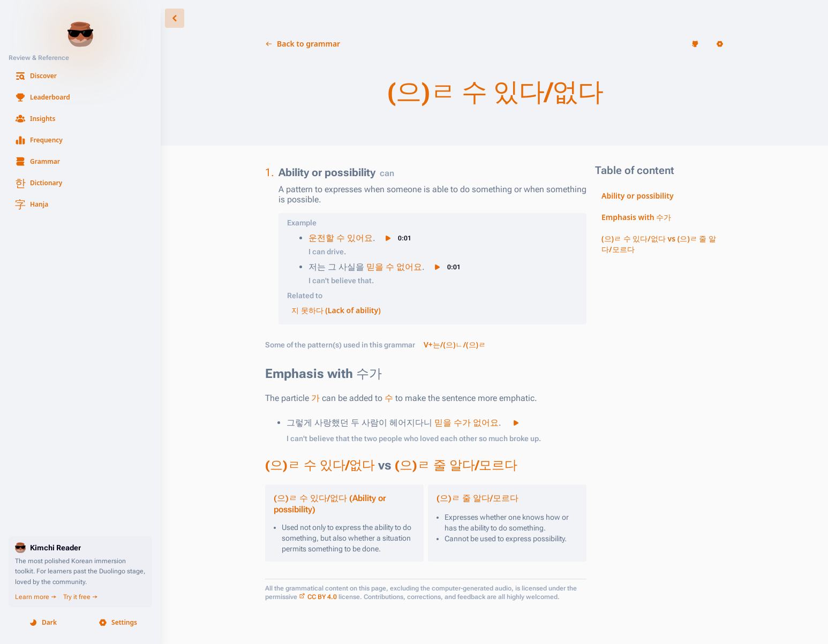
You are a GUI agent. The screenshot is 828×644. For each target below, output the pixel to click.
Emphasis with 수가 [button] (636, 217)
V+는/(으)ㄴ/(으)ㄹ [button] (455, 344)
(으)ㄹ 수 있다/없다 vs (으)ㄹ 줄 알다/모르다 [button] (659, 244)
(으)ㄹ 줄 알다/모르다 (456, 465)
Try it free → (81, 597)
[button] (80, 76)
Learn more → (36, 597)
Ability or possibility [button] (638, 196)
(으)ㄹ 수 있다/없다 (320, 465)
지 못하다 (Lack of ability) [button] (336, 310)
